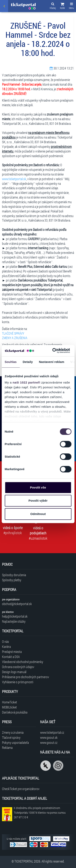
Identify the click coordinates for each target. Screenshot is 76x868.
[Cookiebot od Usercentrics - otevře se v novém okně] (53, 351)
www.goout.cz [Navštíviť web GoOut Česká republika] (49, 742)
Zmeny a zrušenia (13, 732)
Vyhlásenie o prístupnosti (18, 682)
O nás (5, 642)
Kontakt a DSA (11, 657)
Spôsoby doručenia (14, 575)
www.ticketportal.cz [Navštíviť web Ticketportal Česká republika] (52, 732)
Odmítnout (38, 514)
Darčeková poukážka (15, 712)
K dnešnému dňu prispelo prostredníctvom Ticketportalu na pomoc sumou (40, 813)
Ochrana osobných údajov (18, 667)
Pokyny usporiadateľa (15, 742)
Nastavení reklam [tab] (52, 362)
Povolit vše (38, 487)
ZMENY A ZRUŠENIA (15, 338)
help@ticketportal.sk (15, 616)
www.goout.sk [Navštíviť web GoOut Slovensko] (49, 737)
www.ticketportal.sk (14, 179)
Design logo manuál (14, 672)
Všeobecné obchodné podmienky (23, 662)
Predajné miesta (12, 652)
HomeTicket (10, 702)
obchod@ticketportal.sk (17, 604)
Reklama (7, 748)
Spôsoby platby (12, 580)
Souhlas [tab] (11, 362)
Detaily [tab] (28, 362)
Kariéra (6, 647)
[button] (62, 6)
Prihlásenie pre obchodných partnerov (26, 677)
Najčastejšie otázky (14, 621)
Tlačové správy (11, 737)
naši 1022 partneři (26, 382)
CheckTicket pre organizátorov (21, 789)
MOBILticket (9, 707)
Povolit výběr (38, 501)
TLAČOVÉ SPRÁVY (13, 333)
